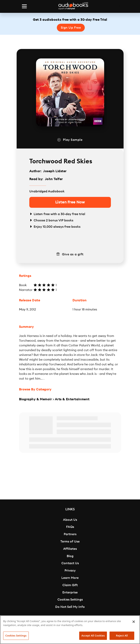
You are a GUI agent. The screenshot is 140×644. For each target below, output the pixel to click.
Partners (70, 534)
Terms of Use (70, 542)
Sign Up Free (71, 28)
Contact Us (70, 563)
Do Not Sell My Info (70, 607)
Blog (70, 556)
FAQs (70, 527)
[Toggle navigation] (24, 6)
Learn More (70, 578)
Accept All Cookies (93, 636)
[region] (70, 630)
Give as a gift (73, 254)
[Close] (134, 622)
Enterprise (70, 592)
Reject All (122, 636)
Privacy (70, 571)
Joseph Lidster (55, 171)
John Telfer (54, 179)
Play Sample (73, 140)
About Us (70, 520)
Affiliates (70, 549)
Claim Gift (70, 585)
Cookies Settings (70, 600)
